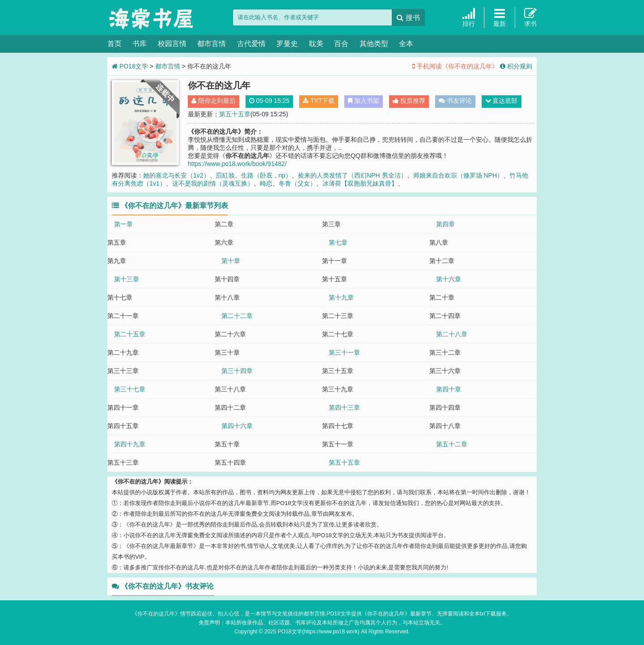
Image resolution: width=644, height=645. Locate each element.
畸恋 (266, 183)
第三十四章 (237, 371)
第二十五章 (130, 334)
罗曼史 (287, 44)
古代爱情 (251, 44)
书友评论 (455, 101)
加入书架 (364, 101)
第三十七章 (130, 389)
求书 (530, 17)
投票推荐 (409, 101)
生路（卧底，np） (267, 175)
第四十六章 (237, 426)
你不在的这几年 (156, 614)
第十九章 (341, 297)
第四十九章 (130, 444)
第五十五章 (235, 114)
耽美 (316, 44)
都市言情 (212, 44)
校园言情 (172, 44)
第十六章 (449, 279)
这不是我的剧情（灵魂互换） (213, 183)
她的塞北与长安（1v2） (176, 175)
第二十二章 (237, 316)
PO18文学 (152, 18)
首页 (114, 44)
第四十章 (449, 389)
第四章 (445, 224)
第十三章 (127, 279)
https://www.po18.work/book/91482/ (237, 164)
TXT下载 (319, 101)
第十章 (231, 261)
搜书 (408, 18)
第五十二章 (452, 444)
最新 (500, 17)
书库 (140, 44)
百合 (341, 44)
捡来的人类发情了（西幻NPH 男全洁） (352, 175)
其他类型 (374, 44)
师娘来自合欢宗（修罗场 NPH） (458, 175)
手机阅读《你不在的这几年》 (455, 66)
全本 (406, 44)
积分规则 (516, 66)
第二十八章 (452, 334)
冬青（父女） (297, 183)
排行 (469, 17)
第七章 (338, 242)
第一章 (123, 224)
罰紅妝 (225, 175)
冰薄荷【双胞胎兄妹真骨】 (360, 183)
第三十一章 (344, 352)
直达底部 (502, 101)
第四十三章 (344, 407)
